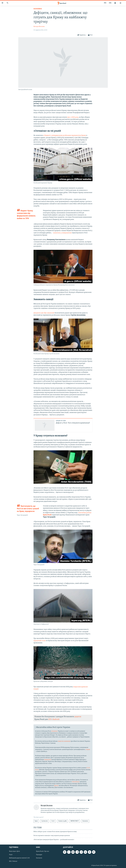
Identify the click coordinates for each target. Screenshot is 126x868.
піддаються (48, 760)
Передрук (39, 855)
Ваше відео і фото (14, 851)
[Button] (82, 35)
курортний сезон (40, 641)
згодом (88, 750)
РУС (105, 3)
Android (56, 719)
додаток (78, 717)
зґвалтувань (76, 782)
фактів (56, 786)
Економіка (38, 9)
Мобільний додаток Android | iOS (19, 858)
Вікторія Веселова (39, 27)
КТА (110, 3)
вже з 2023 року (73, 117)
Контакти (39, 858)
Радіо (11, 855)
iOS (50, 719)
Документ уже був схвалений (44, 313)
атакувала (54, 731)
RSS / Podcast (13, 861)
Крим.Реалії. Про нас (43, 851)
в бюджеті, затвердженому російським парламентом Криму (65, 135)
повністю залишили (64, 741)
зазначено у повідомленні (62, 233)
